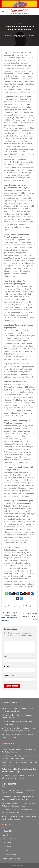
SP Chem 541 (6, 843)
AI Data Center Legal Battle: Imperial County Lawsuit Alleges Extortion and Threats (18, 798)
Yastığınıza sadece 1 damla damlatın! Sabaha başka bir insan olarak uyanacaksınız (18, 730)
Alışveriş (8, 825)
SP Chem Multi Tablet (9, 855)
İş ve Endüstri (10, 784)
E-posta (7, 666)
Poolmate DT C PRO (9, 831)
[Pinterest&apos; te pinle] (29, 594)
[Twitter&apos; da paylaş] (18, 594)
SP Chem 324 (6, 851)
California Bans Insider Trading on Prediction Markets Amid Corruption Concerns (18, 805)
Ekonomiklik (9, 35)
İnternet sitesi (9, 676)
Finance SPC (9, 743)
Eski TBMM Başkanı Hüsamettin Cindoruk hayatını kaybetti (17, 716)
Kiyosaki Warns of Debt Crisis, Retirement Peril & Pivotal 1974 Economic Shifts (19, 757)
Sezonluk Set (6, 835)
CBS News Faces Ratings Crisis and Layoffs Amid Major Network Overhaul (19, 811)
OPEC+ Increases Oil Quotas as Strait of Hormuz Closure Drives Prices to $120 (19, 792)
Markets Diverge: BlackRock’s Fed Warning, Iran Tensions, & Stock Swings (19, 770)
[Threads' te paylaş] (21, 594)
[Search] (37, 11)
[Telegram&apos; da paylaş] (21, 599)
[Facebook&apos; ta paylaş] (10, 594)
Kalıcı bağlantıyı (30, 606)
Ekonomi (19, 24)
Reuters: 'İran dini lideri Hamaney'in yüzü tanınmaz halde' (17, 723)
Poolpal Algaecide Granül (11, 859)
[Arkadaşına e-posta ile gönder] (25, 594)
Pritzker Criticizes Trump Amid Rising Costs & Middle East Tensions (18, 751)
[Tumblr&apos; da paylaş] (18, 599)
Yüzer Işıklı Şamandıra (10, 839)
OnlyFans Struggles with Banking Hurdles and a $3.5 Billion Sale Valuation (19, 818)
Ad (5, 657)
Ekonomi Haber (10, 702)
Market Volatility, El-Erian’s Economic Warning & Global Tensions (19, 764)
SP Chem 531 (6, 847)
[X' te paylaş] (14, 594)
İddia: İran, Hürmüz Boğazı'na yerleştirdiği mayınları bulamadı (17, 736)
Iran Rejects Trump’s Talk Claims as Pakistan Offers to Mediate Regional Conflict (18, 777)
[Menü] (3, 12)
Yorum (7, 639)
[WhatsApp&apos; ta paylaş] (6, 594)
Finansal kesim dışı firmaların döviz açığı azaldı (30, 616)
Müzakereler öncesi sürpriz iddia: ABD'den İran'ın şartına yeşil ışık (17, 710)
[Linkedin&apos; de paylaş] (32, 594)
